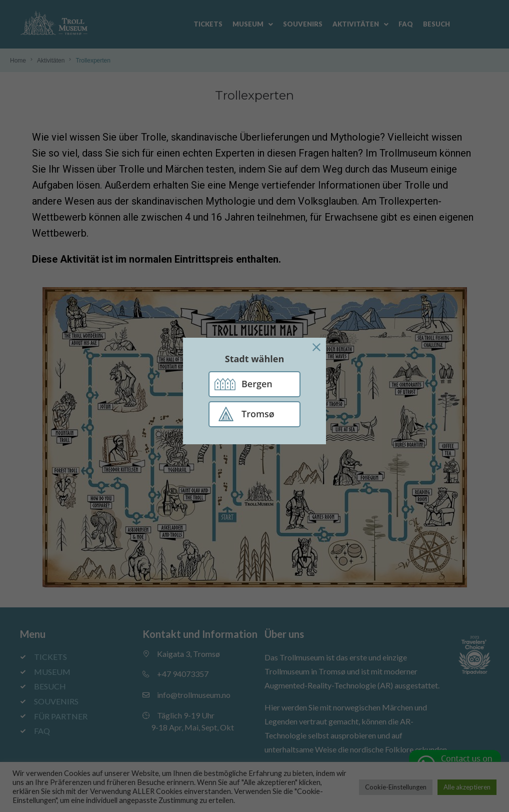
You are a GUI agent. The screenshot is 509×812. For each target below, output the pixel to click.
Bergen (257, 384)
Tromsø (258, 414)
